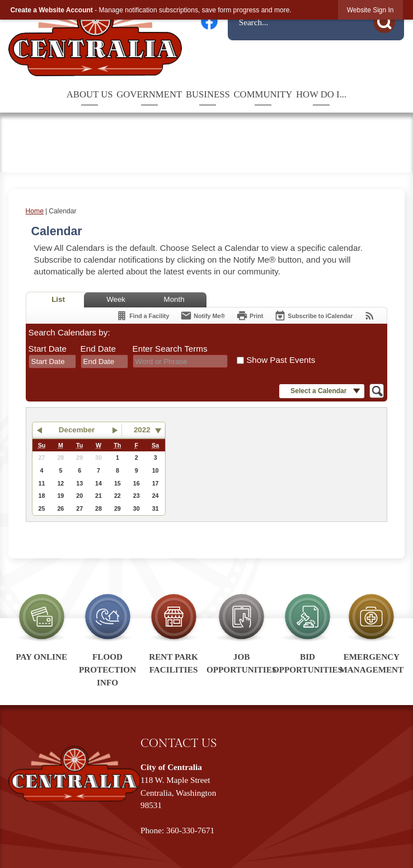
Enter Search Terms (170, 349)
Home (35, 211)
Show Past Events (281, 360)
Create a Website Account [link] (51, 10)
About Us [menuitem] (90, 94)
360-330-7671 (190, 830)
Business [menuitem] (208, 94)
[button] (387, 20)
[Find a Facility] (142, 316)
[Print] (250, 316)
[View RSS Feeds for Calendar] (370, 316)
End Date (98, 349)
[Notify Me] (203, 316)
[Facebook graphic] (209, 21)
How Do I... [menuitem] (321, 94)
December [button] (77, 430)
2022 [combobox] (142, 430)
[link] (370, 10)
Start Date (48, 349)
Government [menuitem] (149, 94)
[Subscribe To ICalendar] (313, 316)
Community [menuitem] (263, 94)
